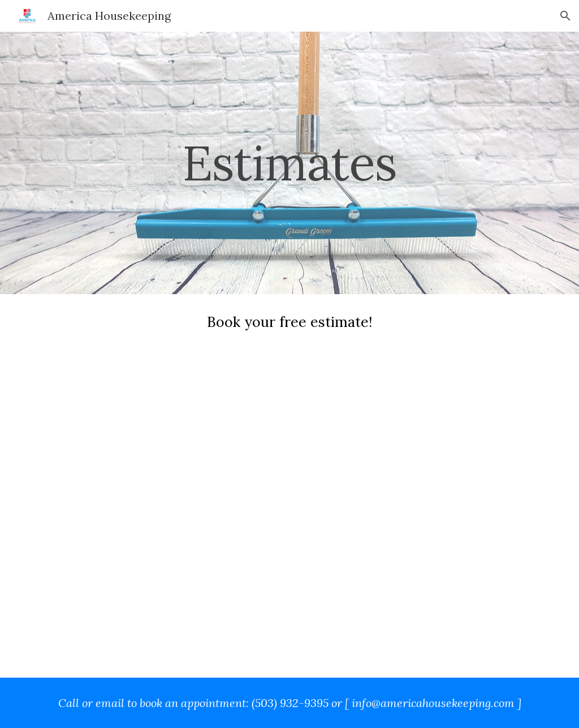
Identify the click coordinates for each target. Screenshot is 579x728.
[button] (565, 16)
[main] (289, 163)
